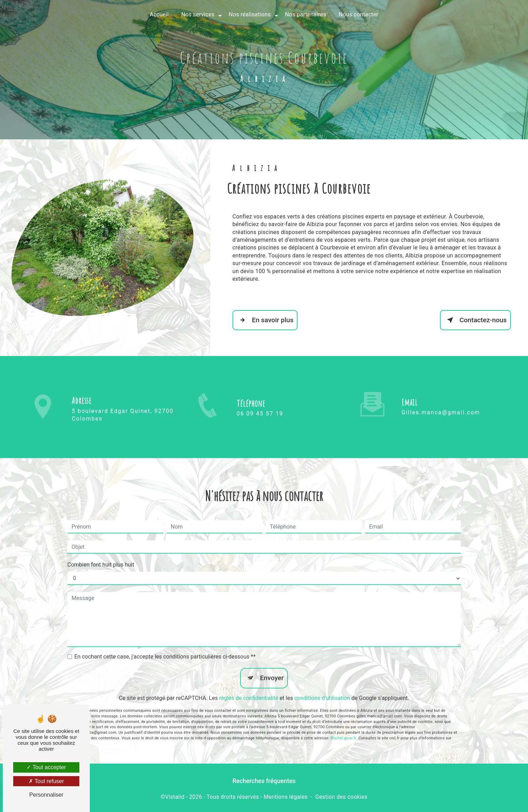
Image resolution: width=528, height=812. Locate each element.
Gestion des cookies (341, 797)
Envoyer (272, 667)
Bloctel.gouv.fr (343, 727)
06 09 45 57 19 (260, 425)
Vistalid (175, 797)
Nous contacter (358, 14)
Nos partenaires (306, 14)
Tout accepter (46, 767)
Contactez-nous (475, 320)
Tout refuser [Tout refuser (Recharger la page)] (46, 781)
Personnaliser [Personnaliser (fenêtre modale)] (46, 795)
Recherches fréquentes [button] (264, 781)
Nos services (198, 14)
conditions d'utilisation (322, 687)
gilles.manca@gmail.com (441, 401)
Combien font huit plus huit (101, 554)
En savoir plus (265, 320)
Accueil (159, 14)
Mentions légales (285, 797)
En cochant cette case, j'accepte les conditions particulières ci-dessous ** (165, 646)
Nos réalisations (250, 14)
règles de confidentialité (249, 687)
